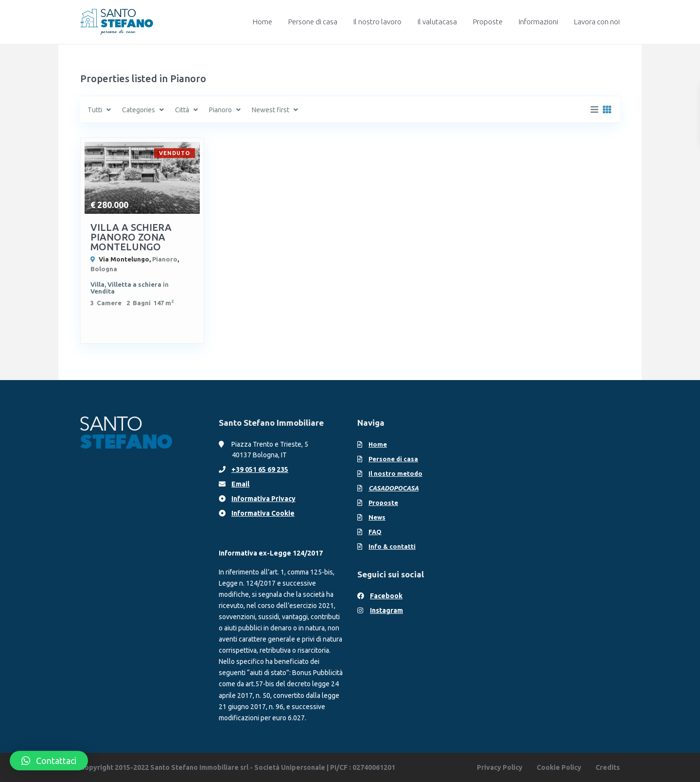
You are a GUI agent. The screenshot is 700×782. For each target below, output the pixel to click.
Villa (97, 284)
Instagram (386, 610)
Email (240, 484)
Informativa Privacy (263, 499)
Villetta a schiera (134, 284)
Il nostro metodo (395, 473)
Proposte (488, 22)
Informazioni (538, 22)
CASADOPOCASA (394, 488)
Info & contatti (392, 546)
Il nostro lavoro (377, 22)
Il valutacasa (437, 22)
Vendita (103, 291)
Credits (608, 767)
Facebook (386, 596)
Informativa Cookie (263, 513)
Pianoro (165, 259)
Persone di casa (313, 22)
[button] (49, 761)
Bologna (104, 269)
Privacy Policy (500, 767)
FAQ (375, 532)
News (377, 517)
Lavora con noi (597, 22)
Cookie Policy (559, 767)
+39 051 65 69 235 (260, 469)
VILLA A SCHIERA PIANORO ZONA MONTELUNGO (131, 237)
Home (262, 22)
